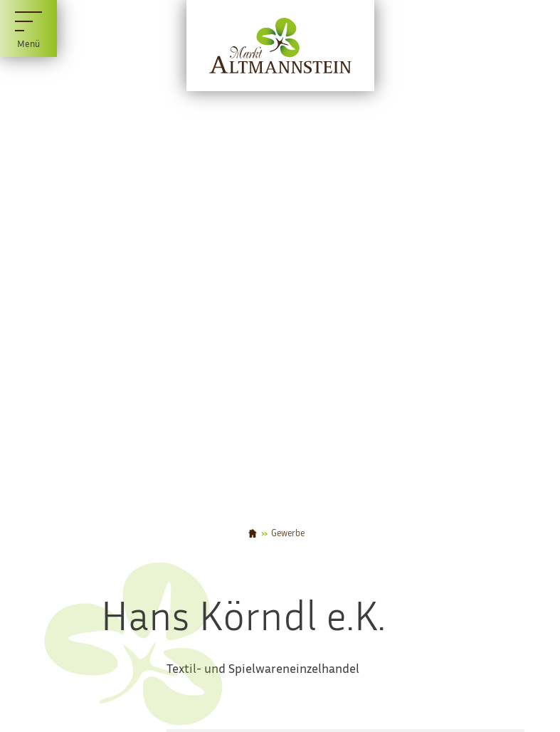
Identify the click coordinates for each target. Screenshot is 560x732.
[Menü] (28, 28)
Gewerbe (288, 534)
